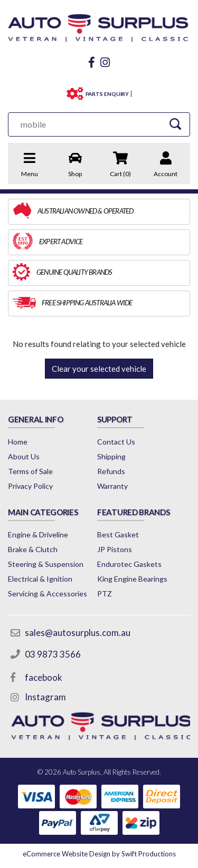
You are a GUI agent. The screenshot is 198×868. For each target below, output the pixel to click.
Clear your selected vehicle (99, 369)
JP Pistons (115, 549)
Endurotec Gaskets (129, 564)
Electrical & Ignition (40, 579)
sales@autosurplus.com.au (78, 633)
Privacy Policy (30, 486)
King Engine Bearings (132, 579)
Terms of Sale (30, 471)
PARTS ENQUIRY (107, 94)
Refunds (111, 471)
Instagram (45, 697)
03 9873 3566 (53, 654)
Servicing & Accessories (48, 594)
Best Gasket (118, 534)
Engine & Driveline (38, 534)
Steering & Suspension (46, 564)
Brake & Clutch (33, 549)
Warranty (112, 486)
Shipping (111, 456)
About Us (24, 456)
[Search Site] (175, 124)
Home (18, 442)
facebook (44, 677)
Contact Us (116, 442)
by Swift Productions (99, 854)
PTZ (105, 594)
